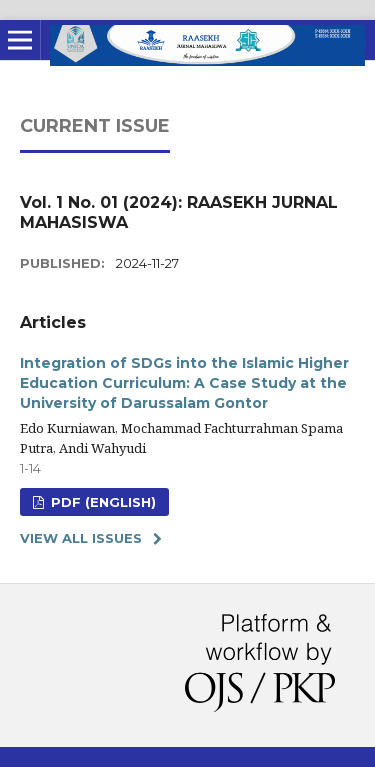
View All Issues (81, 538)
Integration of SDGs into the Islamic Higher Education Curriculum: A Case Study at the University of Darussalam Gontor (184, 383)
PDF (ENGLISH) (101, 502)
